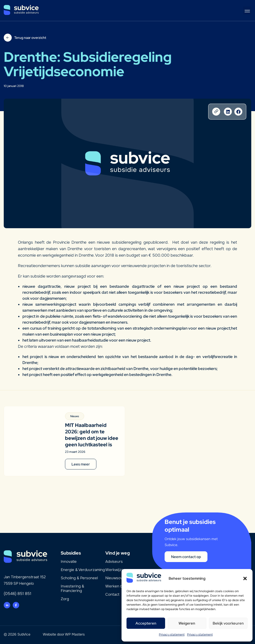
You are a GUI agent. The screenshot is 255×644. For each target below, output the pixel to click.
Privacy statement (172, 635)
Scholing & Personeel (79, 578)
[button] (245, 578)
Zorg (65, 599)
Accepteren (146, 623)
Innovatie (69, 562)
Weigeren (187, 623)
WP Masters (75, 634)
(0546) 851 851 (18, 594)
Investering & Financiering (72, 588)
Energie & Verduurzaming (83, 570)
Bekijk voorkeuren (228, 623)
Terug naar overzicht (30, 38)
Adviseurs (114, 562)
